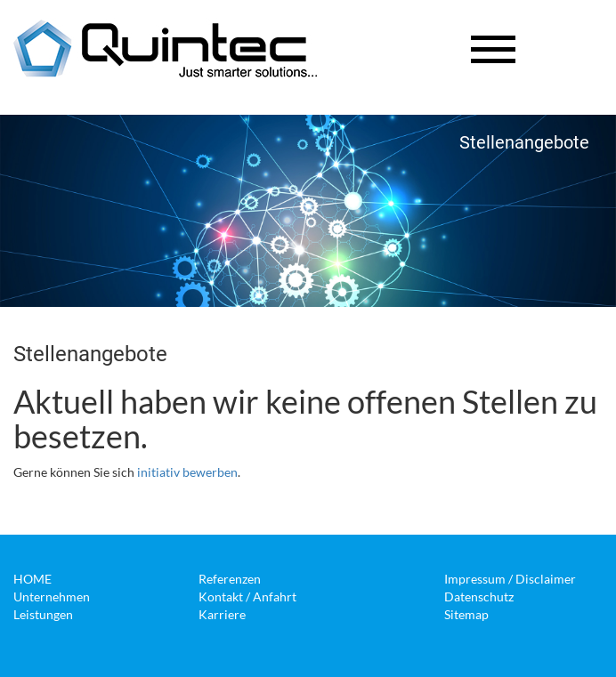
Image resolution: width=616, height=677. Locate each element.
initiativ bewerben (187, 472)
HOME (32, 579)
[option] (308, 211)
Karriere (222, 614)
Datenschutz (479, 596)
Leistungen (43, 614)
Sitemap (466, 614)
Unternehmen (52, 596)
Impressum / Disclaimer (510, 579)
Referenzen (230, 579)
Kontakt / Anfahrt (247, 596)
